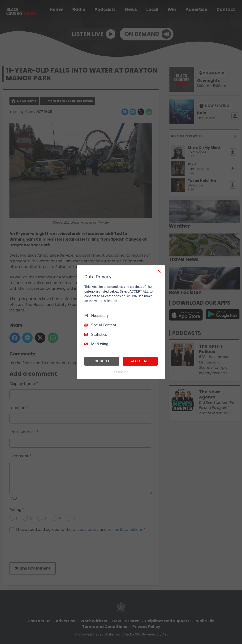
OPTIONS (102, 361)
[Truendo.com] (121, 372)
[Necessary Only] (159, 271)
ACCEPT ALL (140, 361)
